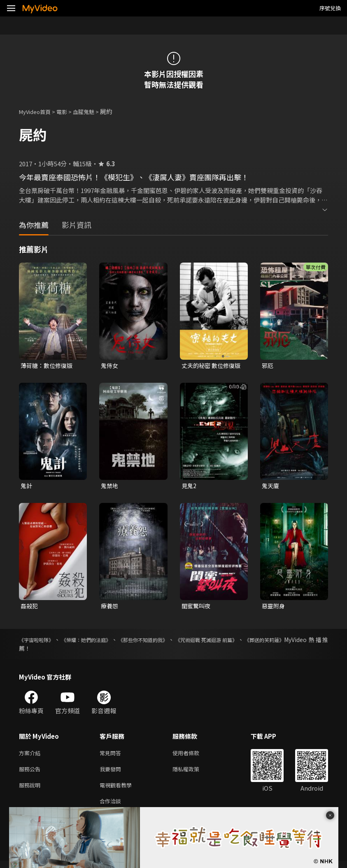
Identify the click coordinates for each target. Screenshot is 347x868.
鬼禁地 (110, 487)
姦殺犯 (30, 608)
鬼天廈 (271, 487)
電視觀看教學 (118, 790)
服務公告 (31, 773)
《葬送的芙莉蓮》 (305, 642)
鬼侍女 (110, 366)
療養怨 (110, 608)
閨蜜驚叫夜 (197, 608)
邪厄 (268, 366)
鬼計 (27, 487)
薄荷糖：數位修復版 (48, 366)
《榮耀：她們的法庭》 (97, 642)
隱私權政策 (193, 773)
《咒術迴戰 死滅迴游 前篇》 (237, 642)
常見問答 (112, 756)
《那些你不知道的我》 (164, 642)
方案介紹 (31, 756)
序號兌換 (330, 8)
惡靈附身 (274, 608)
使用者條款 (193, 756)
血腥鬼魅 (93, 111)
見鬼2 (189, 487)
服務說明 (31, 790)
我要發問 (112, 773)
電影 (68, 111)
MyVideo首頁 (38, 111)
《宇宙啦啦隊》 (39, 642)
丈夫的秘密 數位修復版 (210, 366)
